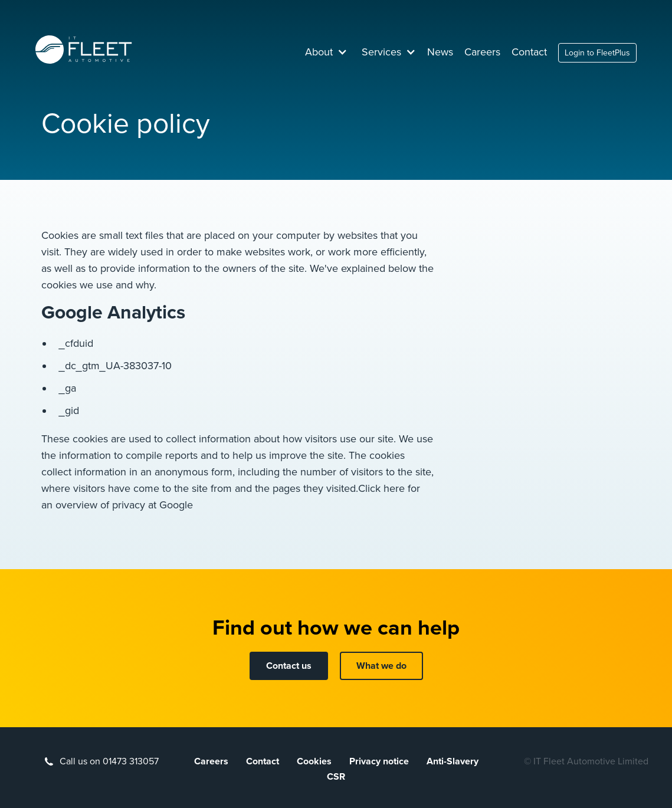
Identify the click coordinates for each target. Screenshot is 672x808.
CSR (336, 777)
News (440, 52)
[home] (84, 50)
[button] (326, 52)
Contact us (289, 666)
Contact (529, 52)
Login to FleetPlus (597, 53)
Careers (482, 52)
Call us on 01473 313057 (109, 761)
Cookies (314, 761)
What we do (381, 666)
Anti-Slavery (453, 761)
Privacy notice (379, 761)
